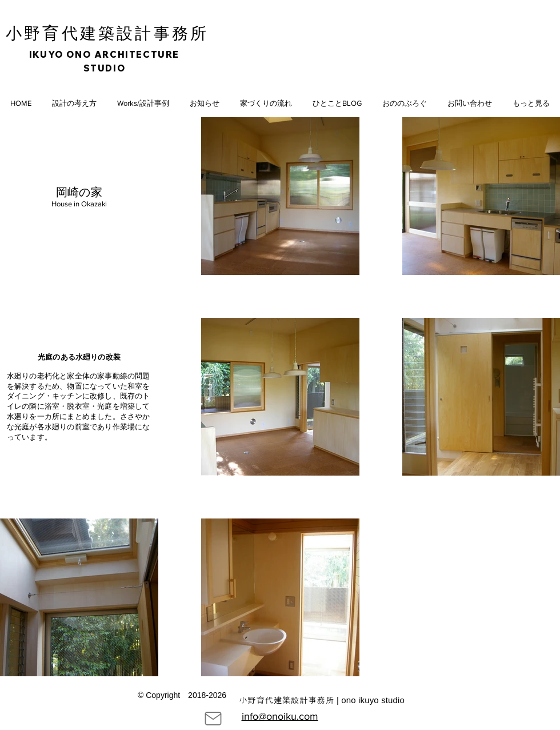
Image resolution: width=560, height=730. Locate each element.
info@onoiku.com (280, 716)
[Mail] (213, 719)
